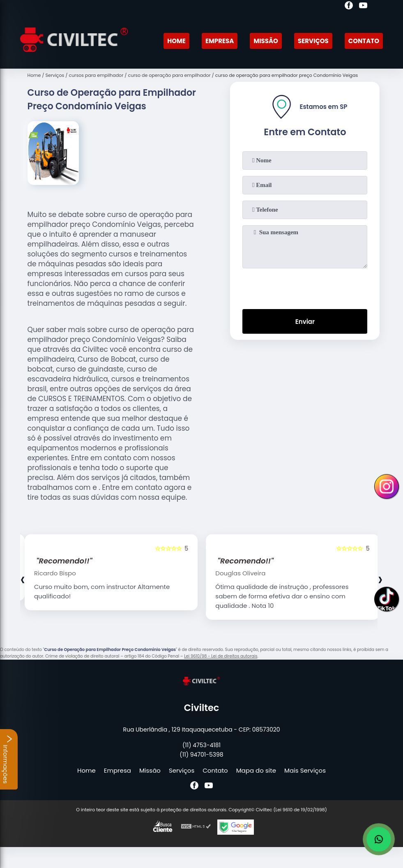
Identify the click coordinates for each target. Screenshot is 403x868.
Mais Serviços (305, 770)
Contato (364, 41)
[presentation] (305, 287)
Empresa (220, 41)
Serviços (313, 41)
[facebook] (349, 7)
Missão (266, 41)
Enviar (305, 322)
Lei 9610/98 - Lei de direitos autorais (221, 656)
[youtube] (363, 7)
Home (176, 41)
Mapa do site (256, 770)
